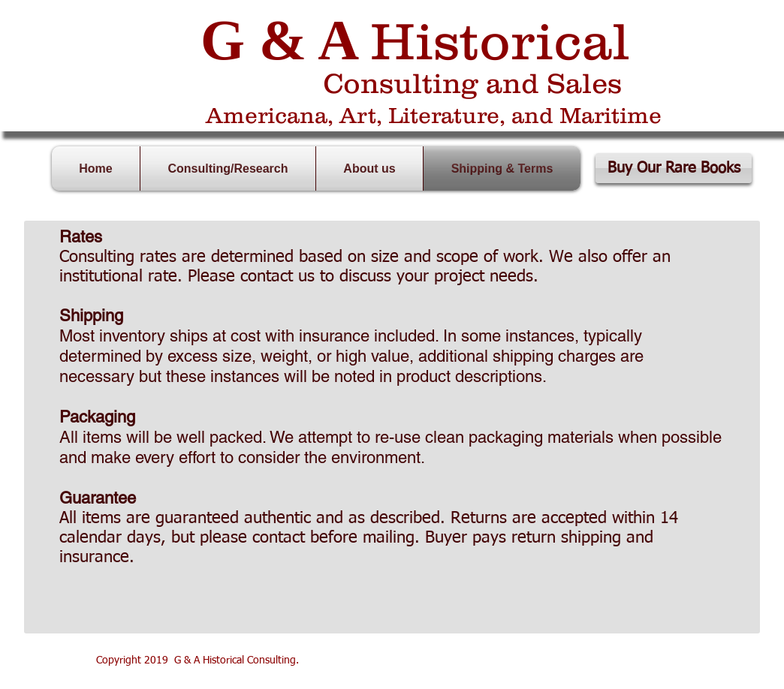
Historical (500, 41)
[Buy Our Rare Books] (674, 168)
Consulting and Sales (472, 83)
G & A (278, 40)
